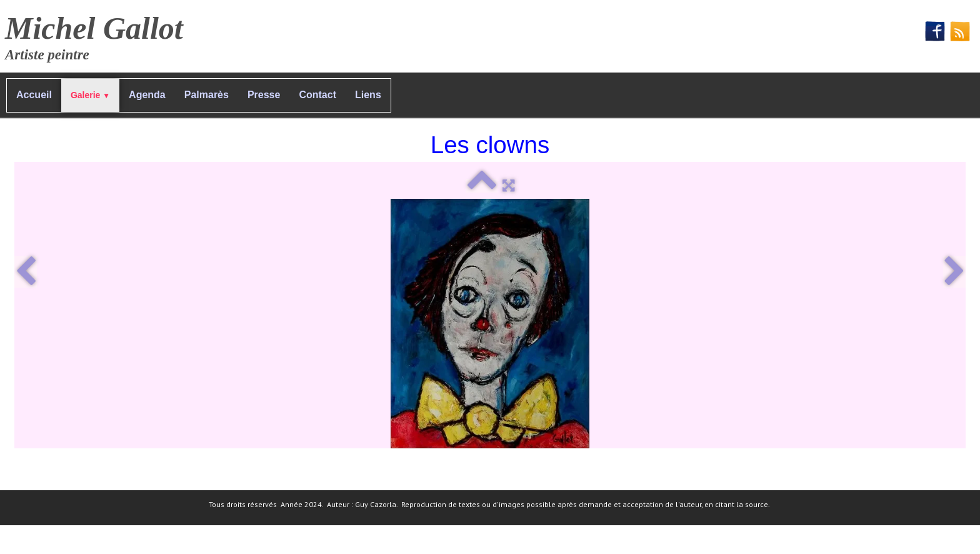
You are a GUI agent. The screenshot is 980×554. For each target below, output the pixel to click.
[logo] (99, 35)
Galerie (90, 95)
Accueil (34, 95)
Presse (264, 95)
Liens (368, 95)
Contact (317, 95)
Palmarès (207, 95)
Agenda (147, 95)
